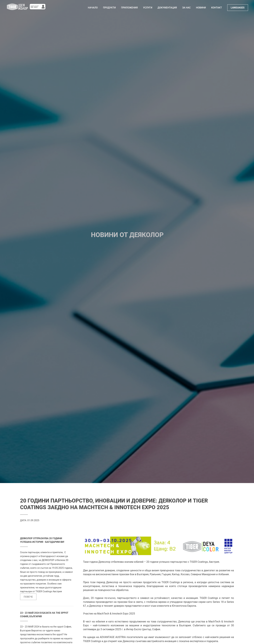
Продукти (109, 8)
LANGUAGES (238, 8)
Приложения (130, 8)
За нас (186, 8)
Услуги (148, 8)
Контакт (217, 8)
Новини (201, 8)
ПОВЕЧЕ (28, 597)
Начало (93, 8)
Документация (167, 8)
